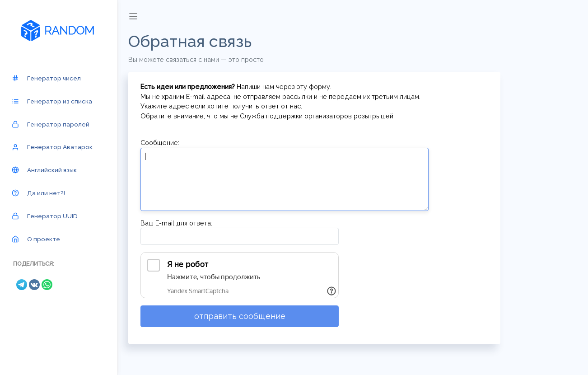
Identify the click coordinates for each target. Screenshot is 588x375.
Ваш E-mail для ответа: (176, 223)
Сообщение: (160, 143)
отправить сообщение (240, 316)
